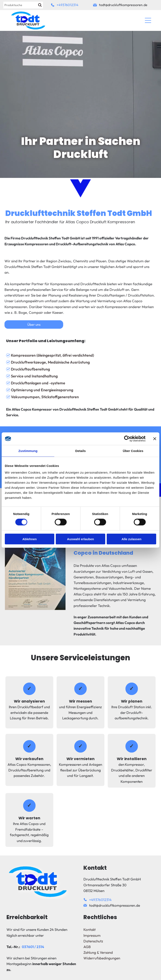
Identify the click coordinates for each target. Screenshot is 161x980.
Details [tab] (80, 451)
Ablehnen (30, 539)
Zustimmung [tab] (28, 451)
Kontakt (90, 929)
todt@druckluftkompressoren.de (123, 5)
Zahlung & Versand (98, 952)
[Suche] (23, 5)
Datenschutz (93, 941)
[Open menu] (148, 20)
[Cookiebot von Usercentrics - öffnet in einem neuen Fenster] (127, 439)
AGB (87, 947)
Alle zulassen (132, 539)
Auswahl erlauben (80, 539)
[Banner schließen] (155, 439)
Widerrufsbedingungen (102, 958)
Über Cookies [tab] (133, 451)
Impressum (92, 935)
